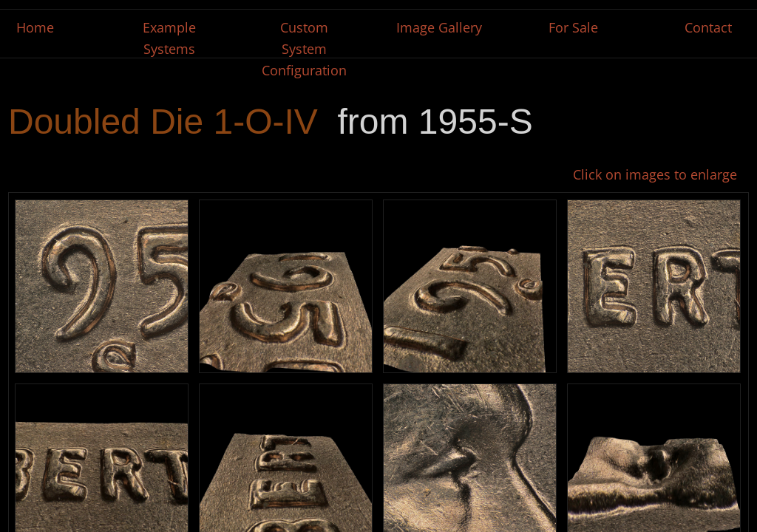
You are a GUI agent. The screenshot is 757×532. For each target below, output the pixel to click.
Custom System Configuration (304, 49)
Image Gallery (439, 27)
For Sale (573, 27)
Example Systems (169, 38)
